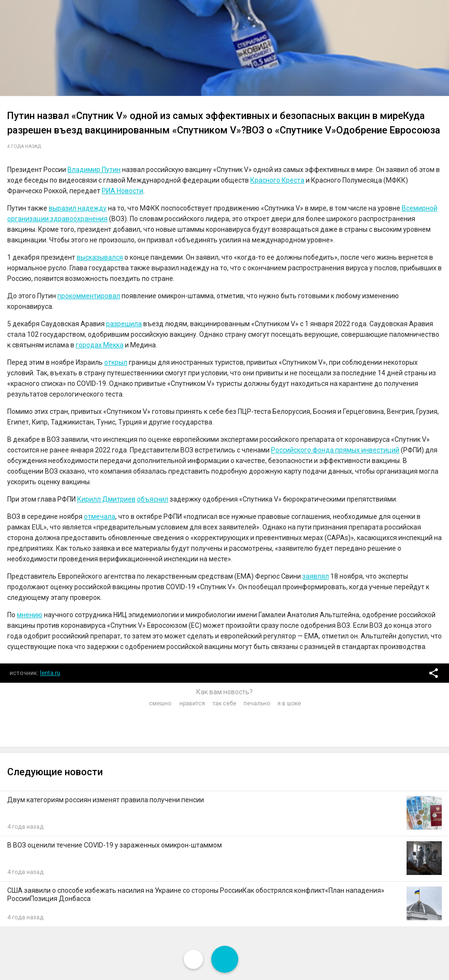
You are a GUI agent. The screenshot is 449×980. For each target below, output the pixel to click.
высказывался (100, 257)
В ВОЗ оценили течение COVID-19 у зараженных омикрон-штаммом (115, 845)
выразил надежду (78, 208)
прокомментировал (89, 296)
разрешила (124, 324)
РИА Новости (122, 191)
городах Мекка (100, 345)
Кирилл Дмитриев (106, 499)
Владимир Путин (94, 170)
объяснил (153, 499)
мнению (30, 615)
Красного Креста (277, 180)
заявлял (316, 576)
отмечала (100, 516)
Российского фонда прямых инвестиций (335, 450)
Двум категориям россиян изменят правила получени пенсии (106, 800)
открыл (116, 362)
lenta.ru (50, 673)
